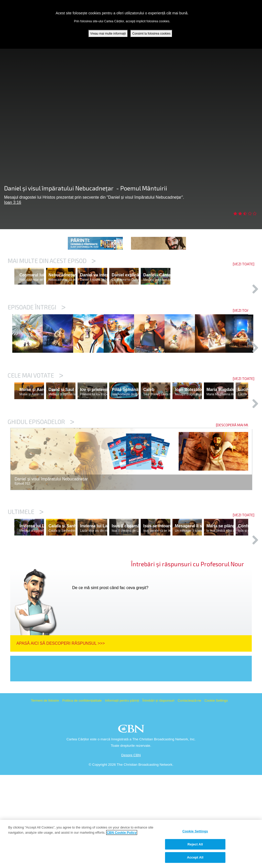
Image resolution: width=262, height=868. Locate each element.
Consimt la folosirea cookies (151, 34)
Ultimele (26, 582)
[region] (131, 844)
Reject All (195, 844)
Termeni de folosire (45, 794)
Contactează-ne (189, 794)
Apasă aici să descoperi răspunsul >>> (61, 736)
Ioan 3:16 (13, 202)
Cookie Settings (216, 794)
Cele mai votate (35, 424)
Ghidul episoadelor (41, 492)
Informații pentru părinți (122, 794)
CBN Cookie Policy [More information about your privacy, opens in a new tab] (122, 832)
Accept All (195, 857)
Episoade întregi (37, 329)
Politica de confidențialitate (82, 794)
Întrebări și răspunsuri (158, 794)
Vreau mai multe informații (108, 34)
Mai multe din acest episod (52, 261)
